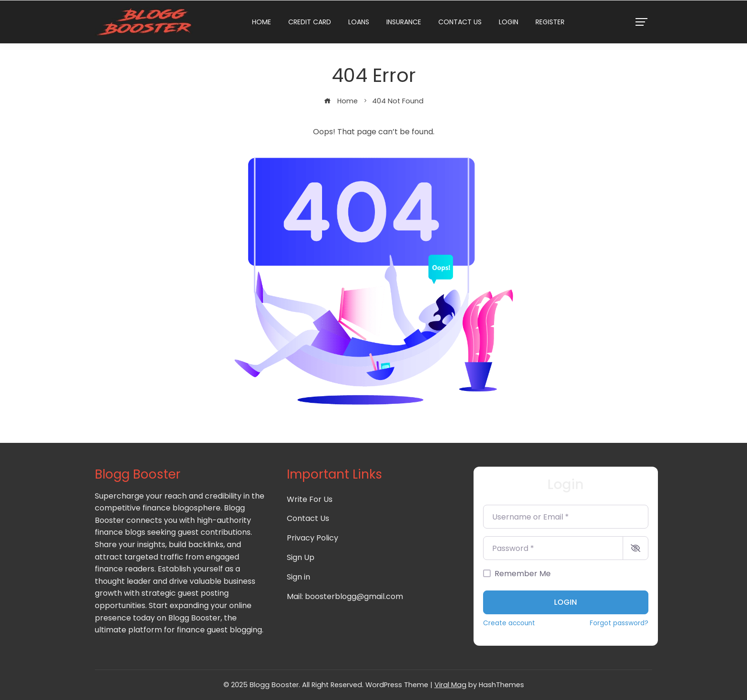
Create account (509, 623)
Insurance (404, 22)
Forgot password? (619, 623)
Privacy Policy (313, 538)
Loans (359, 22)
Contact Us (460, 22)
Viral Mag (450, 685)
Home (262, 22)
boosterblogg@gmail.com (354, 596)
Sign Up (301, 557)
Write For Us (310, 499)
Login (509, 22)
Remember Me (523, 574)
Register (550, 22)
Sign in (298, 577)
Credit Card (310, 22)
